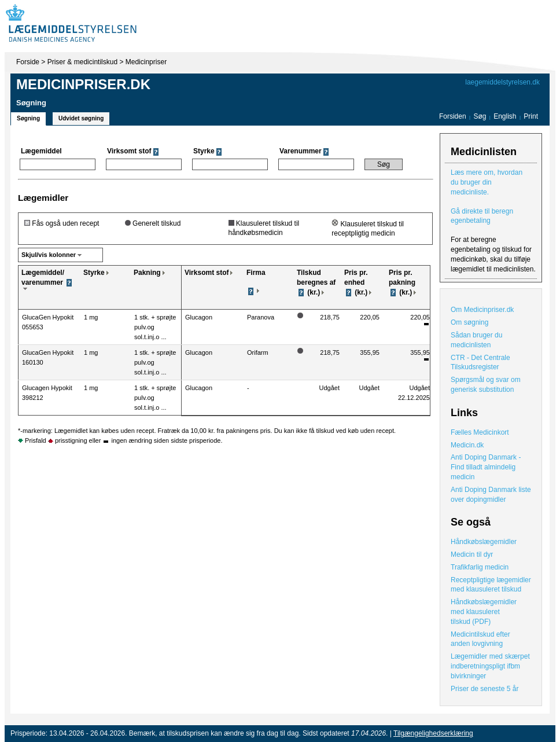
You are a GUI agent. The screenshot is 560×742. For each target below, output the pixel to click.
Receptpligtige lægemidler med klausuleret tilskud (491, 585)
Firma (256, 273)
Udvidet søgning (81, 118)
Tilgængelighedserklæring (433, 733)
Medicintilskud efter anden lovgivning (480, 639)
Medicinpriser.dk (83, 84)
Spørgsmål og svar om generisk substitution (486, 385)
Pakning (147, 273)
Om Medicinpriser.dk (482, 310)
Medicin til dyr (472, 554)
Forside (28, 62)
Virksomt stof (207, 273)
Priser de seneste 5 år (485, 689)
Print (531, 116)
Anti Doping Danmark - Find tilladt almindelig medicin (486, 467)
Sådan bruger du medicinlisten (476, 340)
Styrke (94, 273)
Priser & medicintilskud (82, 62)
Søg (480, 116)
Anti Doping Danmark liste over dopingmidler (491, 495)
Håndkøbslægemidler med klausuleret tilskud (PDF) (484, 612)
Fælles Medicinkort (480, 432)
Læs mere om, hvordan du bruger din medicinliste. (487, 182)
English (506, 116)
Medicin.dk (467, 445)
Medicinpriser (146, 62)
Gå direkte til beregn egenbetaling (482, 216)
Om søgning (469, 322)
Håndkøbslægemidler (484, 542)
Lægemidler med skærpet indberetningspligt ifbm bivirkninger (490, 666)
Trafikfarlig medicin (480, 567)
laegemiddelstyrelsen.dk (502, 82)
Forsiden (453, 116)
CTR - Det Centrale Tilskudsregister (480, 363)
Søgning (28, 118)
